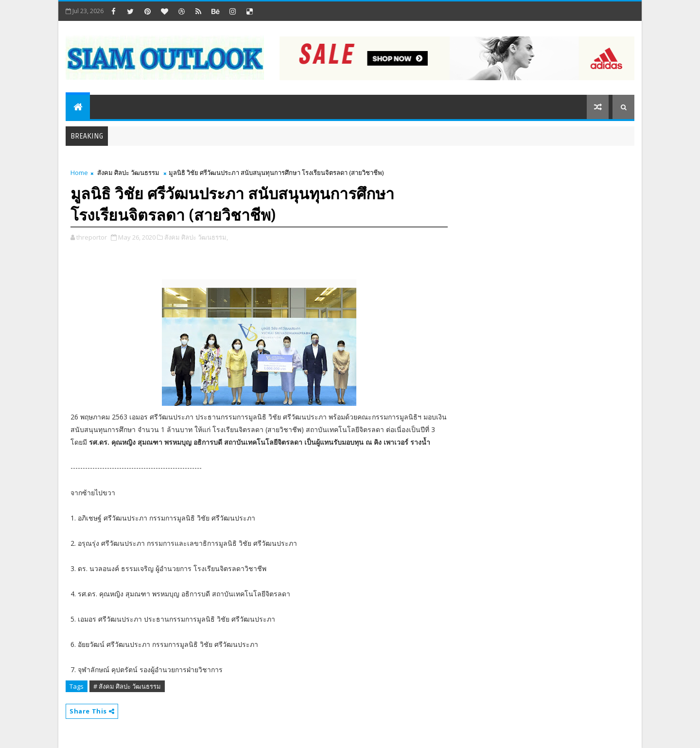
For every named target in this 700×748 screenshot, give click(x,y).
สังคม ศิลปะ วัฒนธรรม (128, 173)
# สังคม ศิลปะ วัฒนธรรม (127, 686)
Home (79, 173)
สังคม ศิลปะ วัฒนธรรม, (196, 237)
